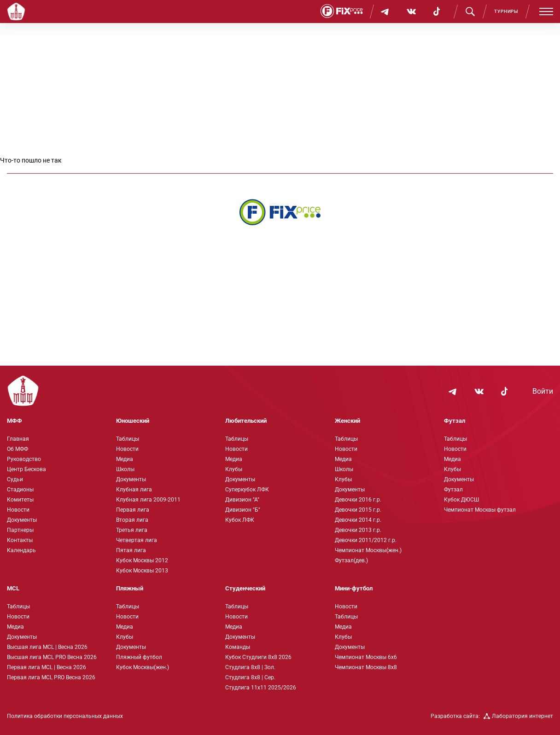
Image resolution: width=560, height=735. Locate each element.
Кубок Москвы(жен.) (143, 667)
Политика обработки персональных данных (65, 716)
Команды (238, 647)
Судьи (15, 479)
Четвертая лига (137, 540)
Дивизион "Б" (243, 510)
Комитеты (20, 500)
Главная (18, 439)
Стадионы (20, 490)
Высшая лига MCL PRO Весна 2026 (52, 657)
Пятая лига (131, 550)
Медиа (125, 459)
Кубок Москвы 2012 (142, 560)
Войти (543, 391)
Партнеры (20, 530)
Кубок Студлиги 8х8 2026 (258, 657)
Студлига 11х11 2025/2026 (261, 688)
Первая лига (133, 510)
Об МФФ (17, 449)
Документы (22, 520)
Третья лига (132, 530)
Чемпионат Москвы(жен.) (368, 550)
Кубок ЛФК (240, 520)
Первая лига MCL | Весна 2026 (47, 667)
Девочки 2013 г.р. (358, 530)
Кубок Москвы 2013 (142, 571)
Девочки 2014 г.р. (358, 520)
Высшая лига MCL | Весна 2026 (47, 647)
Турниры (506, 11)
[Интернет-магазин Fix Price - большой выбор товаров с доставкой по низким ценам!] (280, 212)
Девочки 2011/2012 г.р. (366, 540)
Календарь (21, 550)
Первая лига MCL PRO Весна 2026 (51, 677)
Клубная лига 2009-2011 (148, 500)
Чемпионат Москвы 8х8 (366, 667)
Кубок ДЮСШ (461, 500)
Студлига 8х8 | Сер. (250, 677)
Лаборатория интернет (518, 716)
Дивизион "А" (242, 500)
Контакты (20, 540)
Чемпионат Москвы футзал (480, 510)
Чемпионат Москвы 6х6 (366, 657)
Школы (125, 469)
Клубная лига (134, 490)
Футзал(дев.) (351, 560)
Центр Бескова (26, 469)
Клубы (234, 469)
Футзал (453, 490)
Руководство (24, 459)
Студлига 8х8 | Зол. (250, 667)
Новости (18, 510)
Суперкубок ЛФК (247, 490)
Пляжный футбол (139, 657)
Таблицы (128, 439)
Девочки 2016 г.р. (358, 500)
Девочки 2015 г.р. (358, 510)
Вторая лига (132, 520)
